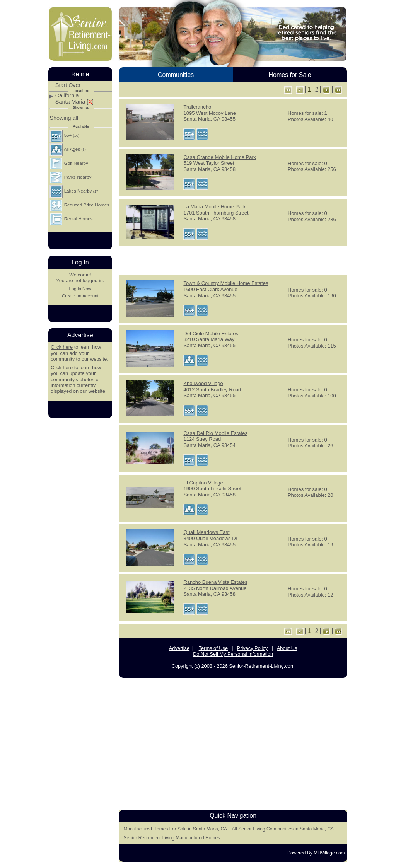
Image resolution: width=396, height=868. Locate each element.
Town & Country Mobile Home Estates (226, 283)
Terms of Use (213, 648)
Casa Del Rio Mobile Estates (215, 433)
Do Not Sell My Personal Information (233, 654)
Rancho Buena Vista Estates (215, 582)
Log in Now (80, 289)
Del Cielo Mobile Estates (211, 333)
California (67, 96)
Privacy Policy (253, 648)
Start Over (68, 85)
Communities (176, 75)
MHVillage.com (329, 853)
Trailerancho (197, 107)
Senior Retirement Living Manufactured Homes (172, 838)
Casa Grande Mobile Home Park (220, 157)
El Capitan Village (203, 483)
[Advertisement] (233, 260)
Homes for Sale (290, 75)
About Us (287, 648)
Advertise (179, 648)
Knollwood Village (203, 383)
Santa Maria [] (74, 102)
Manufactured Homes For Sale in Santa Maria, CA (175, 829)
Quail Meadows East (206, 532)
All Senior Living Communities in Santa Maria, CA (283, 829)
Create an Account (80, 296)
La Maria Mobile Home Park (214, 207)
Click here (62, 347)
